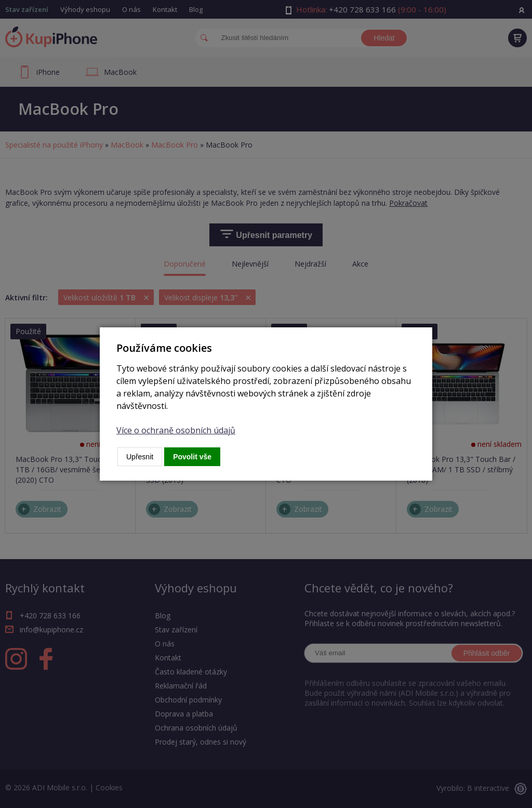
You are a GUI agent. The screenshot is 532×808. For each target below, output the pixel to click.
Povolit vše (192, 457)
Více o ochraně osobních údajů (176, 430)
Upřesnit (140, 457)
